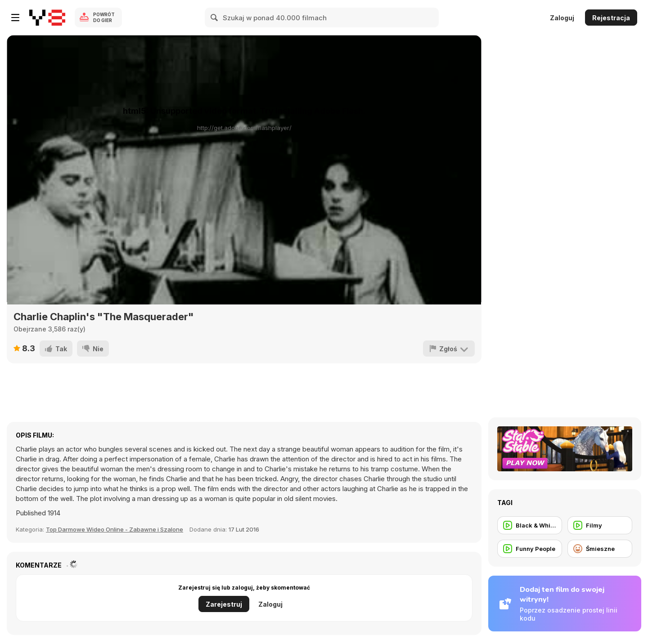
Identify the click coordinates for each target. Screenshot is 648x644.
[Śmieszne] (600, 549)
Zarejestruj (224, 604)
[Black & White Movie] (530, 525)
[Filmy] (600, 525)
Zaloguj (562, 18)
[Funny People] (530, 549)
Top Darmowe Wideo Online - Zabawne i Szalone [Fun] (115, 529)
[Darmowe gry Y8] (47, 18)
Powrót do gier (104, 17)
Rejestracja (611, 18)
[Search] (215, 18)
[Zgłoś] (449, 349)
